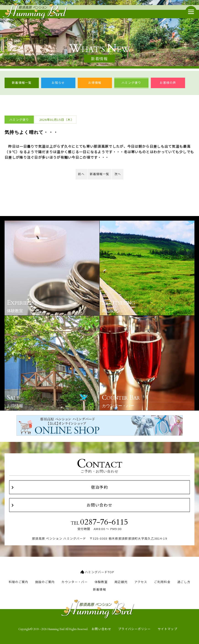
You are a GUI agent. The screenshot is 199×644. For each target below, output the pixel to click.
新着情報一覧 (22, 83)
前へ (81, 174)
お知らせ (58, 83)
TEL (99, 522)
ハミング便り (131, 83)
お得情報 (95, 83)
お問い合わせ (99, 505)
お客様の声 (168, 83)
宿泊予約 (99, 487)
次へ (118, 174)
